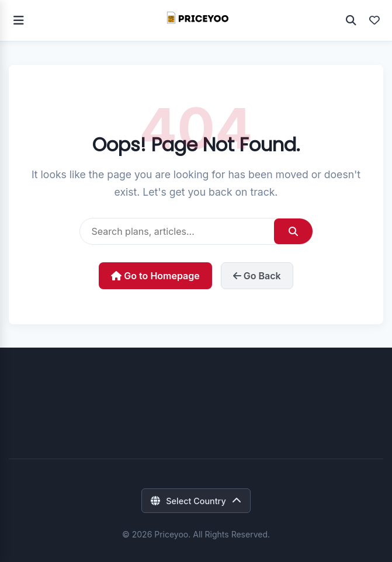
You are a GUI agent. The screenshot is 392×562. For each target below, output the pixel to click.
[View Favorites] (374, 20)
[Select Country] (196, 501)
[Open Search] (351, 20)
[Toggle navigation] (19, 20)
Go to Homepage (155, 276)
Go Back (257, 276)
